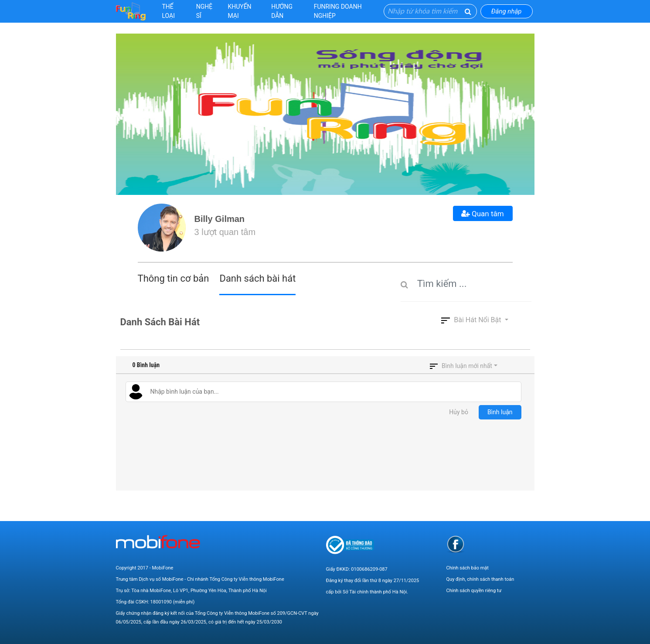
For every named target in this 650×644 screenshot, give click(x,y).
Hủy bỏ (459, 412)
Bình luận (500, 412)
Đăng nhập (507, 11)
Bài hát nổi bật (472, 320)
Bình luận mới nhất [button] (467, 366)
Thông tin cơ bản (174, 278)
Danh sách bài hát (257, 278)
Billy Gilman (220, 219)
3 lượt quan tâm (225, 232)
